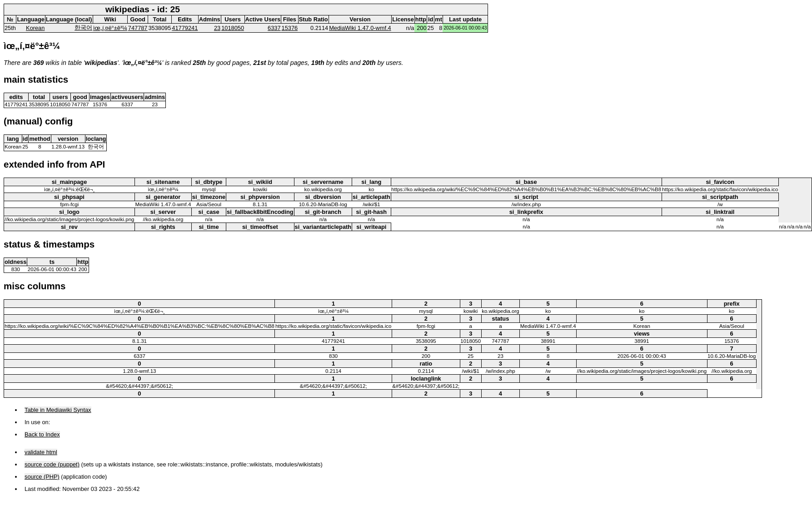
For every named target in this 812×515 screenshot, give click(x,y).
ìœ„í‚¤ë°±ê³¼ (110, 28)
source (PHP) (42, 477)
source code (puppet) (52, 464)
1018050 (233, 28)
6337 (274, 28)
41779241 (185, 28)
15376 (290, 28)
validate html (41, 452)
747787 (138, 28)
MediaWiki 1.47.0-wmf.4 (360, 28)
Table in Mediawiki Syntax (58, 410)
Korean (35, 28)
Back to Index (42, 434)
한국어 (83, 27)
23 (217, 28)
